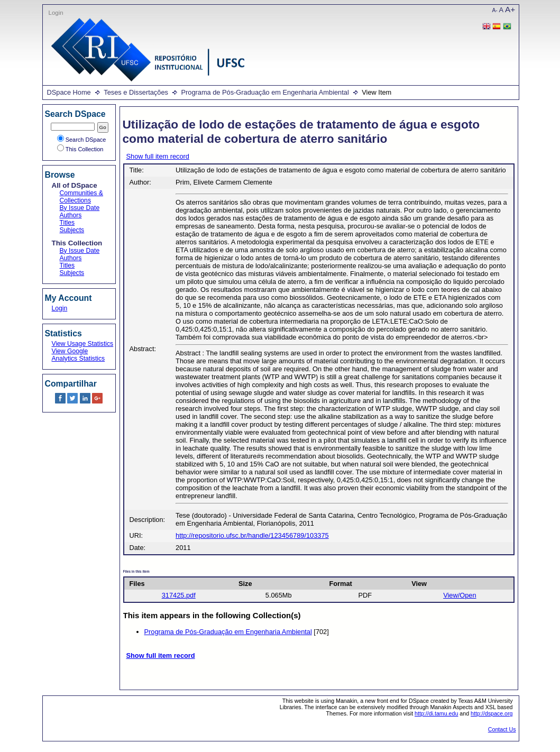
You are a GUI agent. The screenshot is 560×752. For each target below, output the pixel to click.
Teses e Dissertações (136, 92)
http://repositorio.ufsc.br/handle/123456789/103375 (252, 535)
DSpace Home (69, 92)
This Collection (80, 149)
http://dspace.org (492, 713)
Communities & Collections (81, 197)
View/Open (460, 595)
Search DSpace (82, 140)
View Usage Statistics (83, 344)
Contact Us (502, 729)
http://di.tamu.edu (436, 713)
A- (495, 10)
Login (56, 13)
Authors (71, 215)
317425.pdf (179, 595)
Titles (67, 223)
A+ (510, 9)
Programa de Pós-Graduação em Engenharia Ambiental (265, 92)
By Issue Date (80, 208)
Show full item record (158, 156)
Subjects (72, 230)
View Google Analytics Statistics (79, 355)
